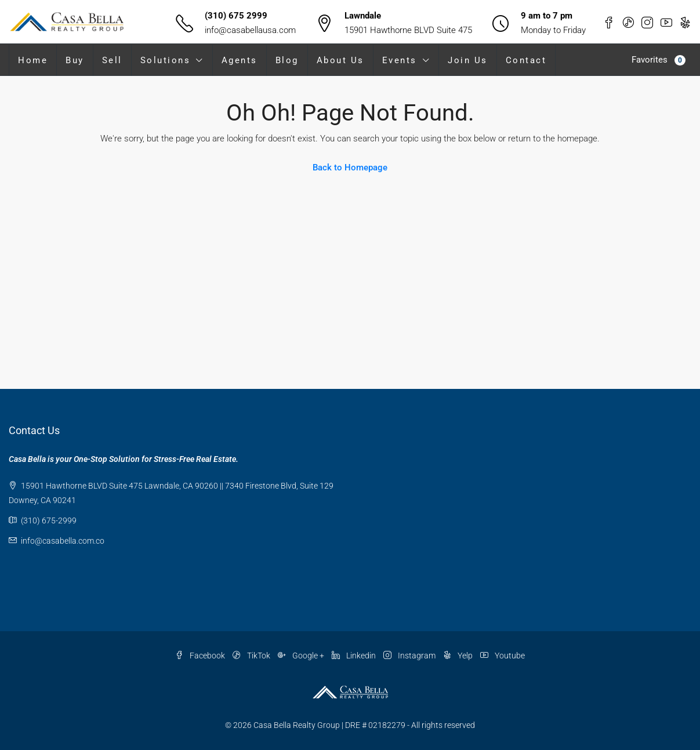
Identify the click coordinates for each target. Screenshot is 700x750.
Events (400, 60)
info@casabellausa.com (250, 30)
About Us (340, 60)
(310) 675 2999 (236, 16)
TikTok (252, 656)
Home (33, 60)
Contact (526, 60)
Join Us (468, 60)
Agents (240, 60)
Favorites (659, 60)
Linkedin (355, 656)
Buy (75, 60)
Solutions (166, 60)
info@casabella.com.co (63, 541)
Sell (112, 60)
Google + (302, 656)
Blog (287, 60)
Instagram (410, 656)
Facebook (201, 656)
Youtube (503, 656)
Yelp (459, 656)
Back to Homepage (350, 168)
